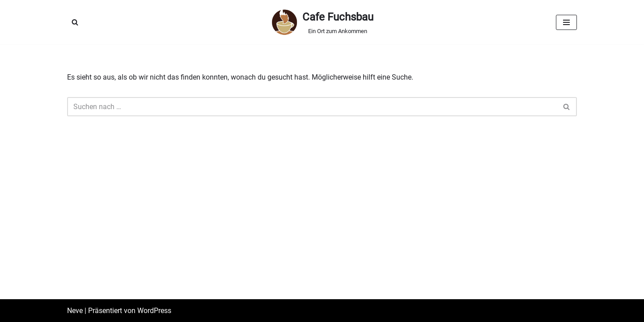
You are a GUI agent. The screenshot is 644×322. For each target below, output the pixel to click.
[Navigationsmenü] (566, 22)
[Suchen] (75, 22)
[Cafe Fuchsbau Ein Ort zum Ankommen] (322, 22)
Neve (75, 311)
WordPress (154, 311)
